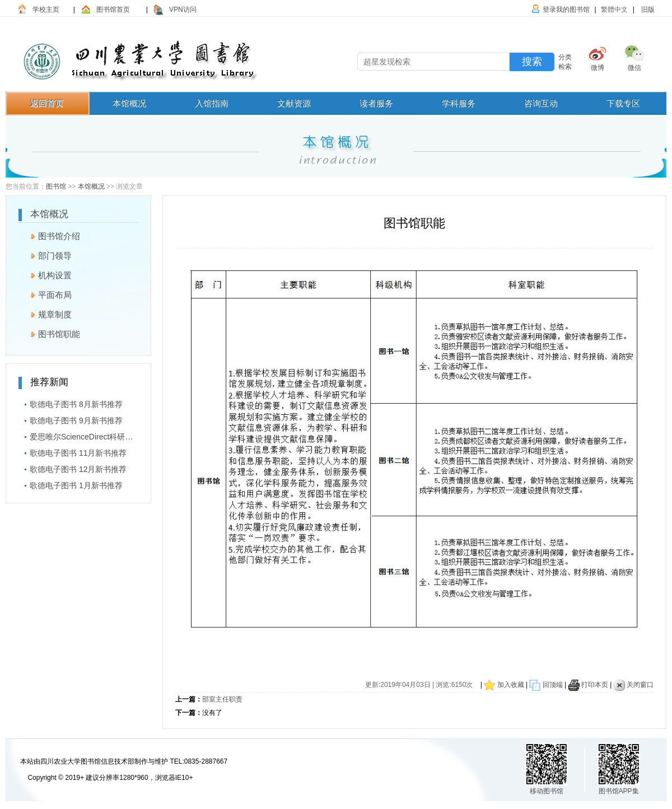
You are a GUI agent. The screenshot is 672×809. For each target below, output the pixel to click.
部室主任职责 (222, 699)
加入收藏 (511, 685)
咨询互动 (541, 103)
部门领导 (45, 254)
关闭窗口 (640, 685)
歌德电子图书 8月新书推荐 (71, 403)
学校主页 (46, 10)
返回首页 (47, 103)
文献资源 (294, 103)
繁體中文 (614, 10)
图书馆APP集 (619, 791)
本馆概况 (129, 103)
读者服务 (376, 103)
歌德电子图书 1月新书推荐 (71, 484)
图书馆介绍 (49, 235)
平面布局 (45, 293)
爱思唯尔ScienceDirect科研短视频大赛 (78, 435)
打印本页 (595, 685)
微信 (634, 68)
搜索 (532, 62)
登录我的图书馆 (566, 10)
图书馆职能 (49, 333)
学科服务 (459, 103)
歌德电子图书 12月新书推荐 (73, 467)
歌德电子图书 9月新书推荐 (71, 419)
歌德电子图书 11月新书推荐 (73, 451)
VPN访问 (183, 10)
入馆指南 (212, 103)
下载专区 (623, 103)
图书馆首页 (113, 10)
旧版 (647, 10)
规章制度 (45, 313)
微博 (598, 68)
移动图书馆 (547, 791)
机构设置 (45, 274)
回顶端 (551, 685)
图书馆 (56, 186)
